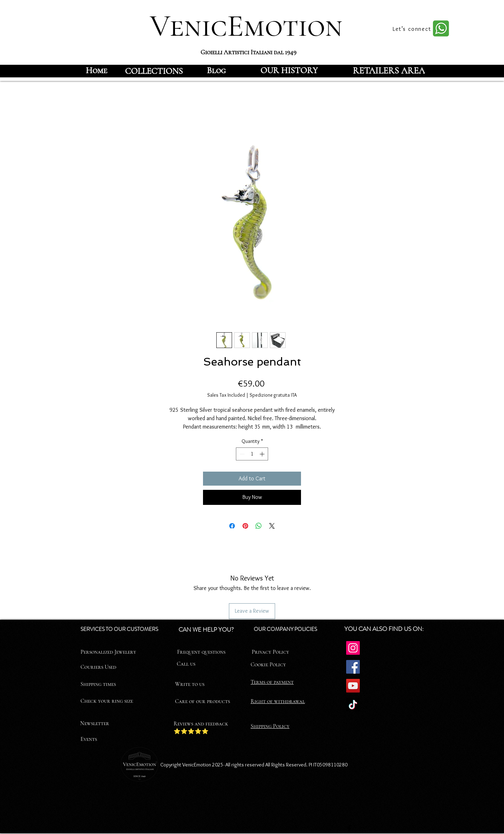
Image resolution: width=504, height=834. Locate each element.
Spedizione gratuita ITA (273, 395)
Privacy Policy (270, 652)
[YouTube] (353, 686)
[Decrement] (241, 454)
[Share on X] (272, 526)
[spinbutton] (252, 454)
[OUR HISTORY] (289, 70)
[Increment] (263, 454)
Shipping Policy (270, 726)
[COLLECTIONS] (154, 71)
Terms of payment (272, 682)
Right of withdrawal (278, 701)
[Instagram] (353, 648)
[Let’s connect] (413, 29)
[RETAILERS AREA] (389, 70)
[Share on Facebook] (232, 526)
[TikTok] (353, 705)
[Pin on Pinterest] (245, 526)
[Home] (96, 70)
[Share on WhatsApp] (259, 526)
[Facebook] (353, 667)
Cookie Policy (268, 665)
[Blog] (216, 70)
